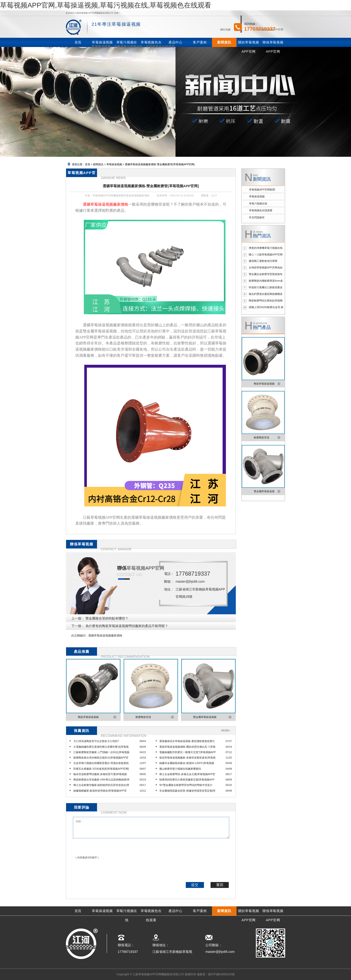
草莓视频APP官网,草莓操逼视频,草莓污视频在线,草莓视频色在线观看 (106, 5)
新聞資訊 (98, 164)
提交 (195, 885)
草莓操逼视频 (114, 164)
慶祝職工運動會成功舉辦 (263, 261)
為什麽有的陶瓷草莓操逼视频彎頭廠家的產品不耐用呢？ (127, 626)
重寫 (220, 885)
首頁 (88, 164)
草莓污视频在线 (258, 204)
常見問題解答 (257, 217)
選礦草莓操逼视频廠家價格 (105, 636)
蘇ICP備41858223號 (221, 974)
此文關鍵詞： (80, 636)
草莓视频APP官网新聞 (262, 190)
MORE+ (226, 730)
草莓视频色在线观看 (261, 210)
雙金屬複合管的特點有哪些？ (107, 618)
